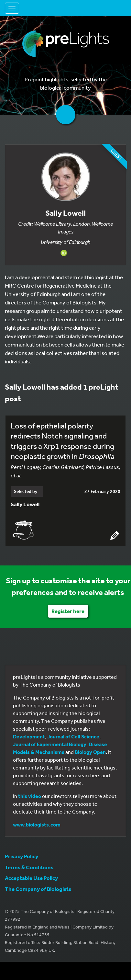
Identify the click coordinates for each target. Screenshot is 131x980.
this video (30, 796)
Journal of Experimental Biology (50, 744)
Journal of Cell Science (73, 736)
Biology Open (90, 752)
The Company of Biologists (38, 889)
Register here (68, 611)
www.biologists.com (37, 825)
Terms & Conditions (29, 867)
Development (29, 736)
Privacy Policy (22, 856)
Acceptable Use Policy (31, 878)
